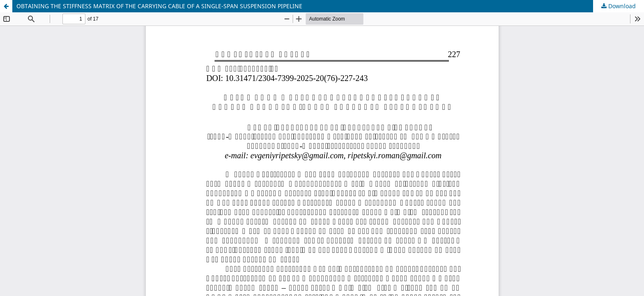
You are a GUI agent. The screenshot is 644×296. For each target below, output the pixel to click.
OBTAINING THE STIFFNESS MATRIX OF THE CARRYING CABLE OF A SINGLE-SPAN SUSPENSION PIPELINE (159, 6)
